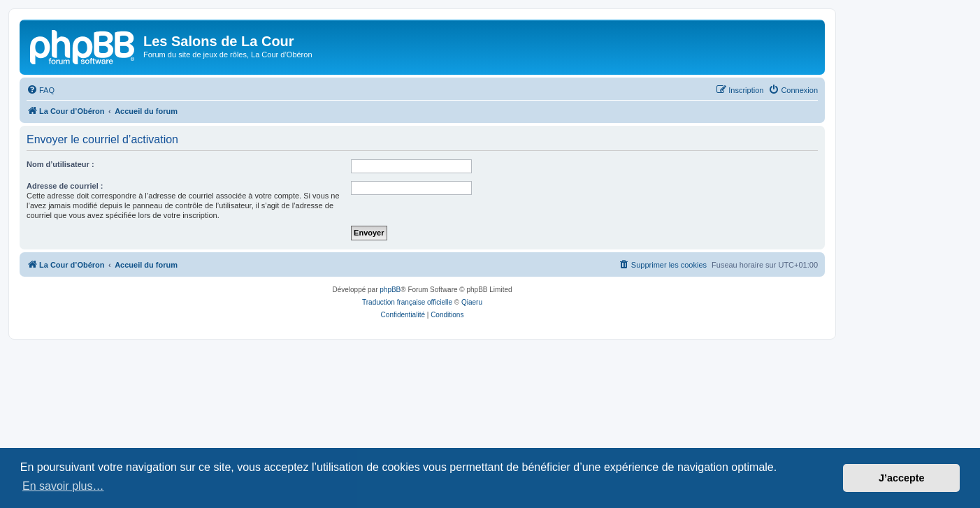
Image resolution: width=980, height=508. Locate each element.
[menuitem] (41, 90)
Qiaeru (472, 302)
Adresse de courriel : (65, 186)
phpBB (390, 290)
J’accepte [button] (902, 478)
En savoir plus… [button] (63, 486)
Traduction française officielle (407, 302)
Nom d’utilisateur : (60, 164)
